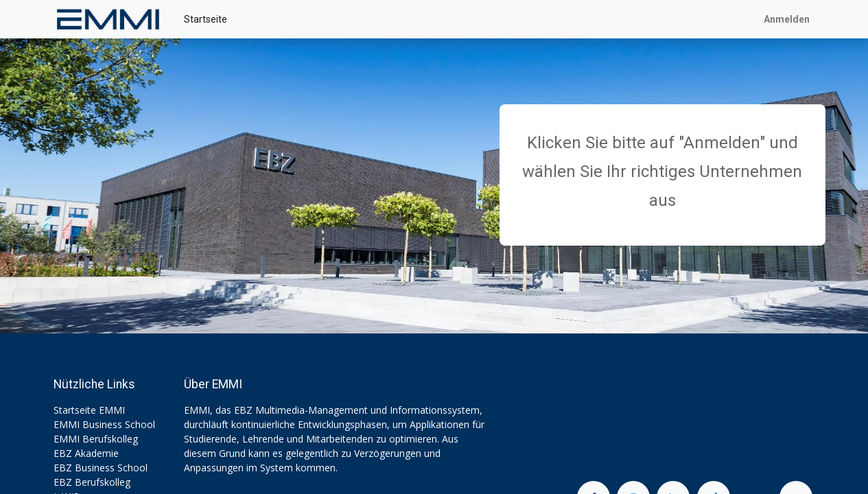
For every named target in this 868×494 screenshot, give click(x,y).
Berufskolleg (110, 439)
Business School (119, 424)
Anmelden (787, 19)
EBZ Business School (101, 468)
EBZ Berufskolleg (92, 482)
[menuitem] (206, 20)
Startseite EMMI (89, 410)
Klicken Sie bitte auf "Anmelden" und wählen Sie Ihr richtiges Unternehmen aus (662, 172)
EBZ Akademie (86, 453)
